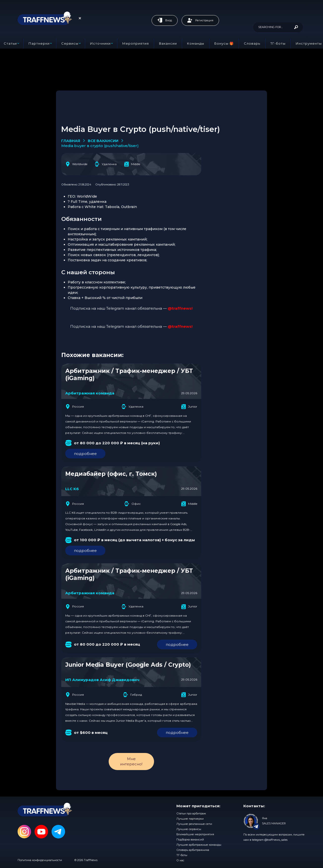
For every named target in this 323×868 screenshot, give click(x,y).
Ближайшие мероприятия (195, 834)
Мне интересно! (131, 761)
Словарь (252, 43)
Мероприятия (136, 43)
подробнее (85, 454)
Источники (100, 43)
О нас (180, 860)
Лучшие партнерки (190, 819)
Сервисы (70, 43)
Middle (132, 164)
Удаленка (106, 164)
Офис (133, 504)
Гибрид (133, 695)
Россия (75, 407)
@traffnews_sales (276, 840)
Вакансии (168, 43)
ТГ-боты (278, 43)
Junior (189, 407)
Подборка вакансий (190, 839)
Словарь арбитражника (193, 850)
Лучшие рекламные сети (194, 824)
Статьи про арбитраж (191, 813)
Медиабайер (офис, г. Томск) (111, 474)
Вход (165, 20)
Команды (196, 43)
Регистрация (200, 20)
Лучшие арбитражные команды (199, 845)
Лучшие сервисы (189, 829)
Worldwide (76, 164)
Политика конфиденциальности (40, 860)
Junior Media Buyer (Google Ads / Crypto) (128, 665)
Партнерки (39, 43)
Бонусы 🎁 (224, 43)
